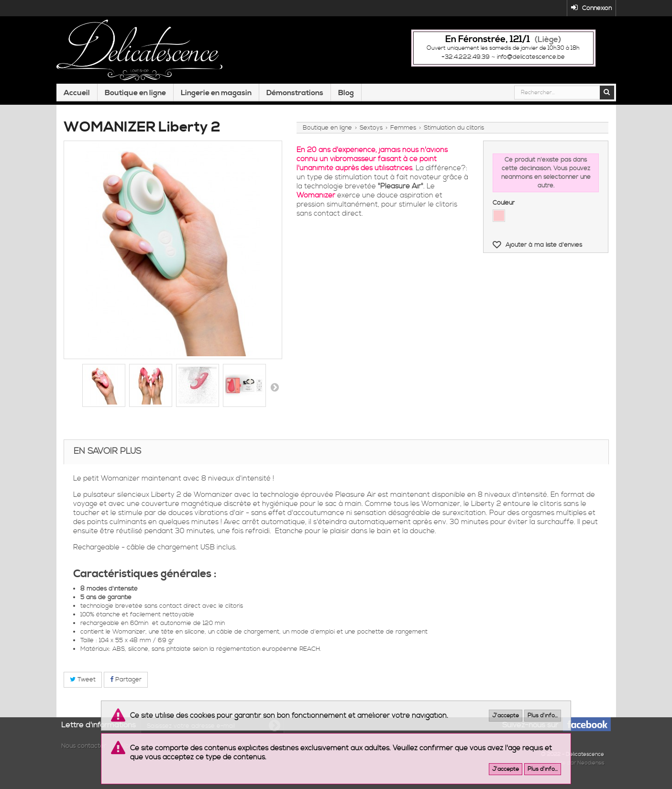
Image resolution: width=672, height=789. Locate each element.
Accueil (77, 97)
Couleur (505, 205)
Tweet (83, 682)
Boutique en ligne (135, 97)
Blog (346, 97)
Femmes (403, 130)
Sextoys (371, 130)
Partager (126, 682)
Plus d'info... (543, 716)
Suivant (275, 390)
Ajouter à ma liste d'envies (543, 247)
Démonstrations (295, 97)
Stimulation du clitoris (454, 130)
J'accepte (506, 716)
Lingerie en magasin (216, 97)
